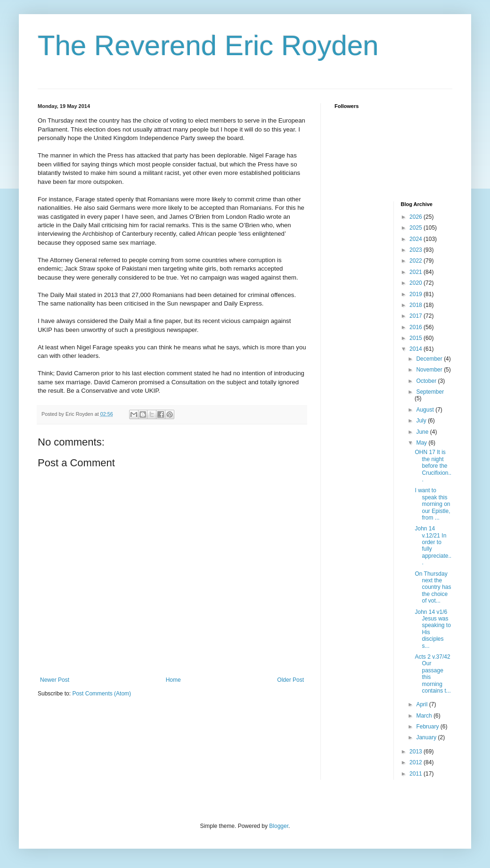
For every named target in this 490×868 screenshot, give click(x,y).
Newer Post (55, 680)
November (430, 370)
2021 (416, 272)
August (426, 410)
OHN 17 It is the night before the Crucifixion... (433, 466)
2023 (416, 250)
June (423, 432)
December (430, 359)
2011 (416, 774)
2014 (416, 349)
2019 (416, 294)
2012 (416, 762)
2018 (416, 305)
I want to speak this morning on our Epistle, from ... (432, 504)
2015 (416, 338)
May (422, 443)
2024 (416, 239)
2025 (416, 228)
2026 (416, 217)
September (430, 392)
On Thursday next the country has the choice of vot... (433, 587)
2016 (416, 327)
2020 (416, 283)
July (422, 421)
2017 (416, 316)
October (427, 381)
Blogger (279, 826)
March (425, 716)
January (427, 737)
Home (173, 680)
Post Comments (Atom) (102, 694)
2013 (416, 752)
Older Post (290, 680)
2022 (416, 261)
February (428, 727)
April (422, 704)
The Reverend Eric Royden (208, 45)
